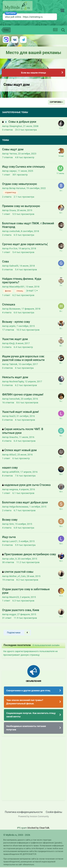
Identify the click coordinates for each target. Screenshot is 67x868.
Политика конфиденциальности (24, 812)
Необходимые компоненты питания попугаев (26, 728)
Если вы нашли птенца (33, 73)
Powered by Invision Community (33, 816)
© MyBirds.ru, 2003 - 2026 (17, 835)
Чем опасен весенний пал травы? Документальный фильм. (25, 702)
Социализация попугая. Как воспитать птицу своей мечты (31, 715)
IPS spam (22, 828)
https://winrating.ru (33, 17)
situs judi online (13, 17)
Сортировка (56, 102)
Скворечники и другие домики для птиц (28, 690)
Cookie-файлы (54, 812)
